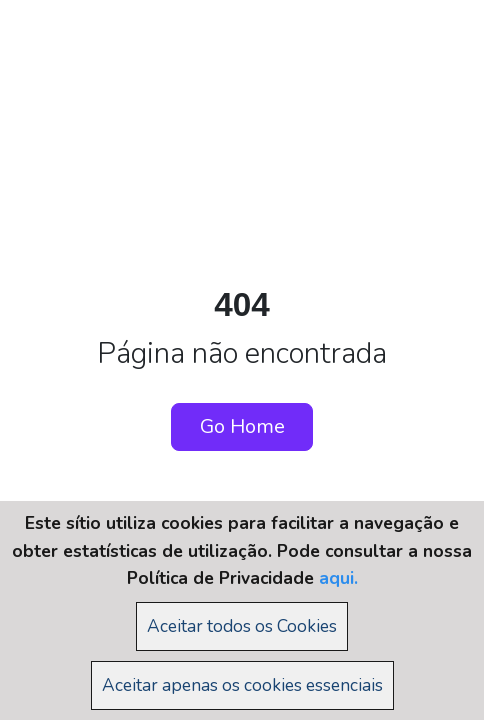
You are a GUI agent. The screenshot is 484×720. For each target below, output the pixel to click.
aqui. (338, 578)
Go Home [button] (242, 426)
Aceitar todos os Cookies (242, 626)
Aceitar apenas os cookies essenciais (242, 685)
